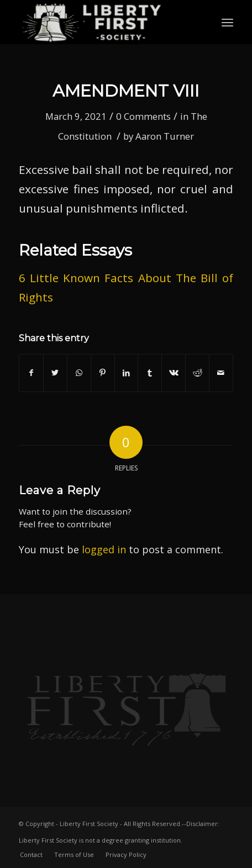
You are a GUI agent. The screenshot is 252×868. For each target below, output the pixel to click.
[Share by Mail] (221, 373)
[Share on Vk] (174, 373)
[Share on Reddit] (197, 373)
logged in (104, 549)
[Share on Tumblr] (150, 373)
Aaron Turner (165, 136)
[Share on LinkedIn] (127, 373)
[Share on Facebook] (31, 373)
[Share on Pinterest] (103, 373)
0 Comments (143, 116)
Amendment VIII (126, 91)
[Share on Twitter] (55, 373)
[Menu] (227, 22)
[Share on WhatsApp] (79, 373)
